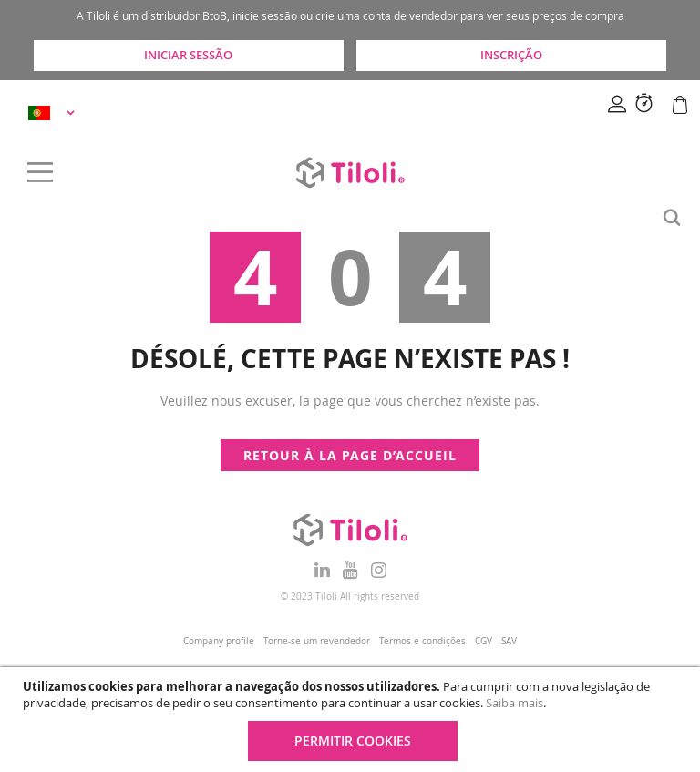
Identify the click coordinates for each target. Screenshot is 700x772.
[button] (54, 113)
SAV (509, 641)
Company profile (219, 641)
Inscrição (511, 55)
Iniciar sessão (188, 55)
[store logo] (350, 172)
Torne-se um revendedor (317, 641)
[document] (352, 720)
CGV (484, 641)
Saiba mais (515, 703)
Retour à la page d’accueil (350, 455)
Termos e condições (422, 641)
